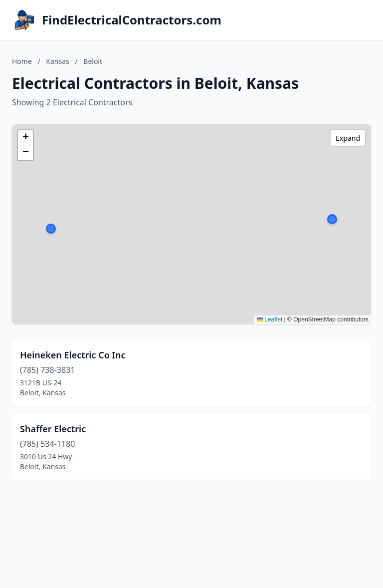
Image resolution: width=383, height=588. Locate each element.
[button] (332, 219)
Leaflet (270, 319)
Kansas (57, 61)
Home (22, 61)
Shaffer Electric (53, 429)
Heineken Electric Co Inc (73, 355)
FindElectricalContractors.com (132, 20)
